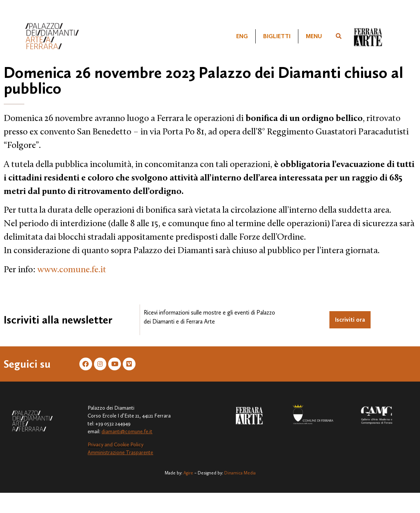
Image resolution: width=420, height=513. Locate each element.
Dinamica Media (240, 474)
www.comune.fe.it (72, 270)
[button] (338, 36)
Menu (314, 36)
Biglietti (277, 36)
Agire (188, 474)
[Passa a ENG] (242, 36)
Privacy (95, 446)
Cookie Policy (129, 446)
